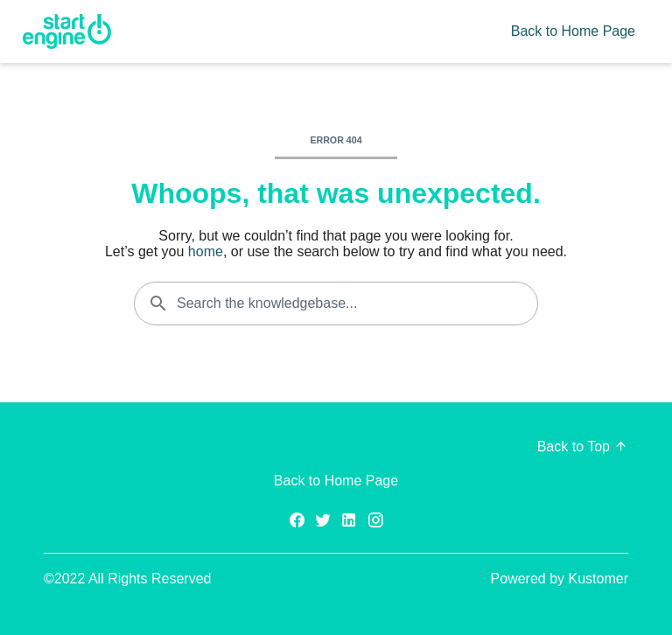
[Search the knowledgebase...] (336, 304)
